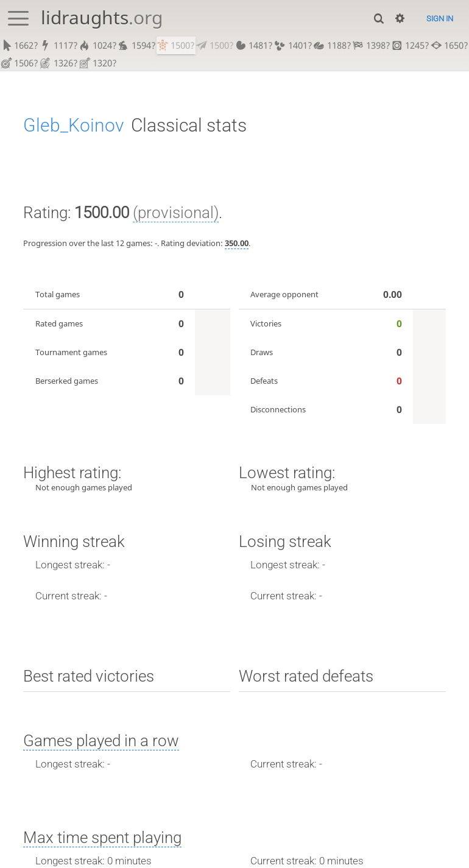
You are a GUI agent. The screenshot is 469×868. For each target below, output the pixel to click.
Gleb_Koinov (73, 127)
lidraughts (102, 17)
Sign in (440, 19)
